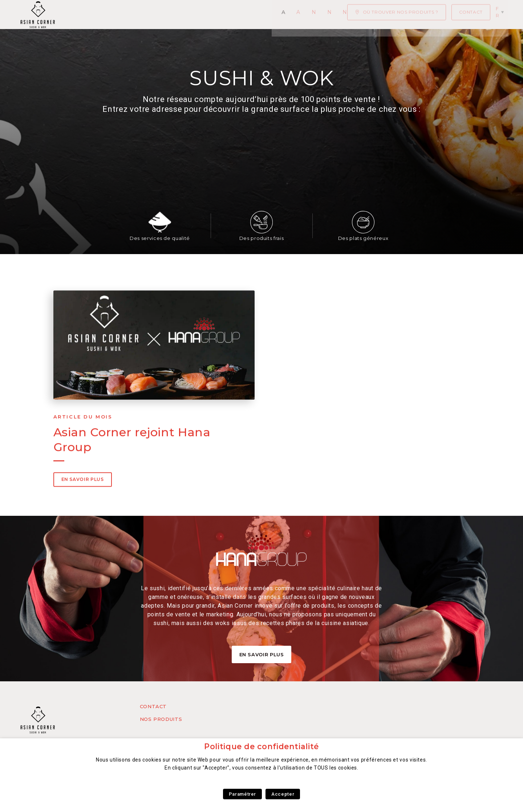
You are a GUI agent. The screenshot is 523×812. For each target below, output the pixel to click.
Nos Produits (180, 15)
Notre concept (238, 15)
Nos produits (161, 719)
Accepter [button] (283, 794)
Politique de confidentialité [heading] (261, 746)
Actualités (129, 15)
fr (501, 14)
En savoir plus (83, 512)
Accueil (88, 15)
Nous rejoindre (301, 15)
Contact (153, 706)
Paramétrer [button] (242, 794)
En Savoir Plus (262, 654)
